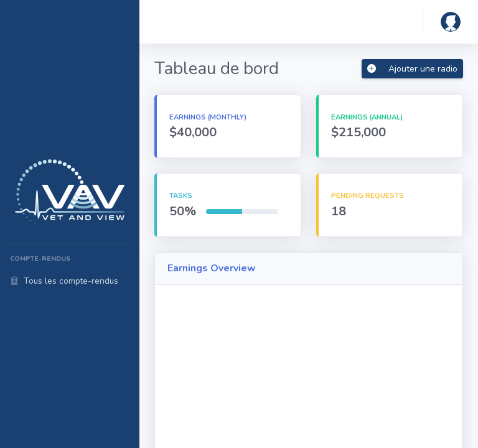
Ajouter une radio (412, 69)
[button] (451, 22)
